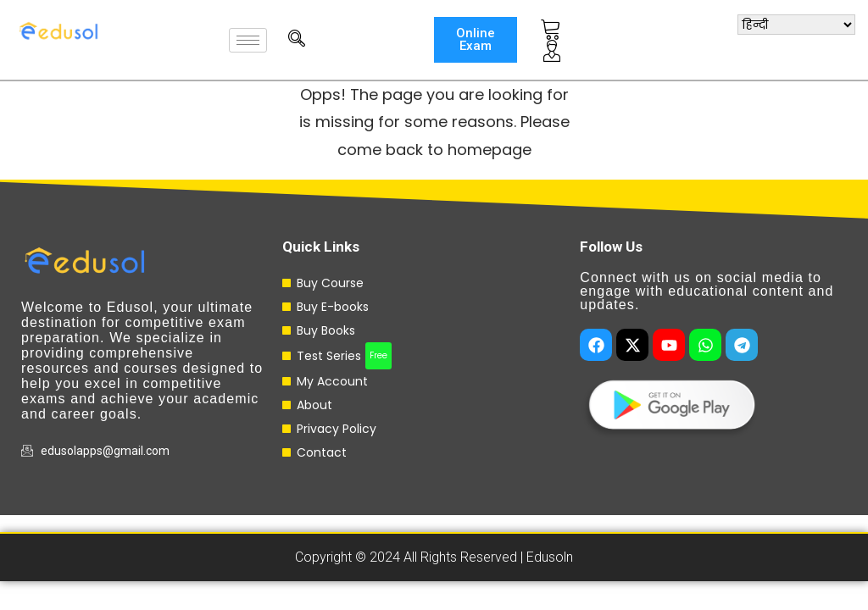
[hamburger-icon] (248, 40)
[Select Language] (796, 25)
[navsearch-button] (288, 40)
